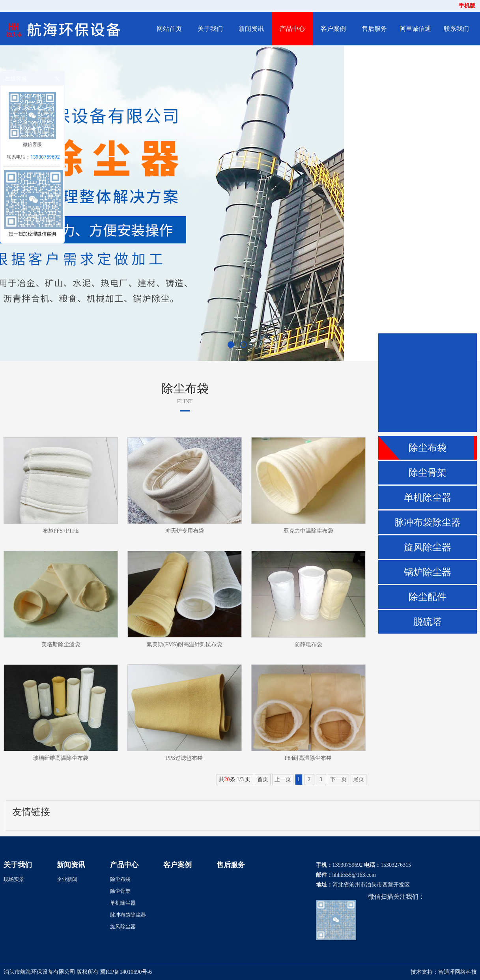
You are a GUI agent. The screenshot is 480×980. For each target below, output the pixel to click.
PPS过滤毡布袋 (184, 758)
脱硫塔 (428, 622)
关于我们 (210, 29)
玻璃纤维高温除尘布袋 (61, 758)
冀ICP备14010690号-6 (126, 972)
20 (227, 779)
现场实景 (14, 879)
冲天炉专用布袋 (185, 531)
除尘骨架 (428, 473)
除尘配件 (428, 597)
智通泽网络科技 (458, 972)
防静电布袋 (308, 644)
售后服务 (374, 29)
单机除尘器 (428, 497)
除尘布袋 (428, 448)
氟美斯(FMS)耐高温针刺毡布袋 (184, 644)
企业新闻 (67, 879)
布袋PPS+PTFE (61, 531)
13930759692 (45, 157)
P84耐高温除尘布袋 (308, 758)
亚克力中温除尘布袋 (308, 531)
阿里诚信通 (415, 29)
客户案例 (333, 29)
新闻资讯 (251, 29)
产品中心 (292, 29)
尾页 (359, 779)
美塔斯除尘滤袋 (61, 644)
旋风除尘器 (428, 547)
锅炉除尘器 (428, 572)
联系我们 (456, 29)
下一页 (338, 779)
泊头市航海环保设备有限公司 (39, 972)
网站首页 (169, 29)
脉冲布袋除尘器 (428, 522)
